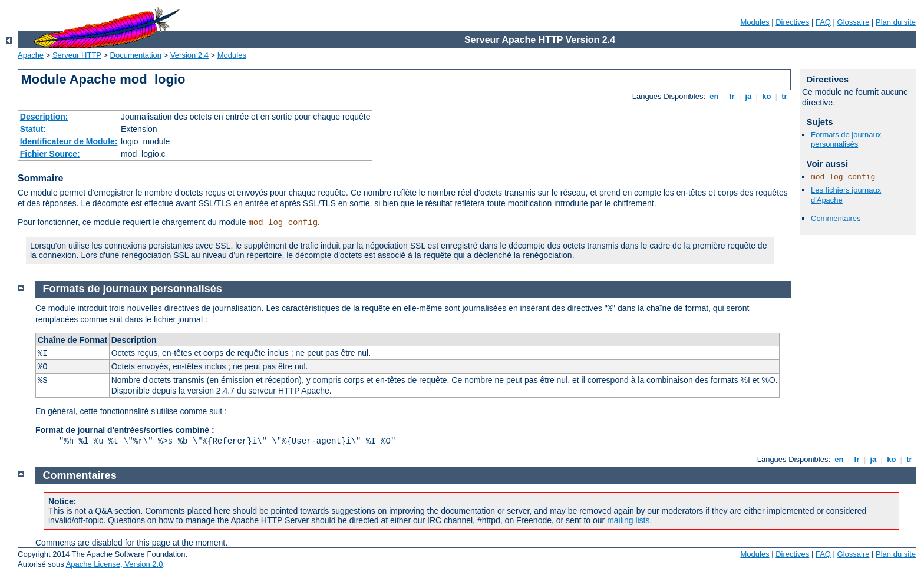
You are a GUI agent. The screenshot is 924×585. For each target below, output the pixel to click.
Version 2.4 (189, 55)
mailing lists (628, 520)
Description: (44, 117)
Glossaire (854, 22)
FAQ (823, 22)
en (714, 96)
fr (732, 96)
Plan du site (896, 22)
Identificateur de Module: (69, 141)
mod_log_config (283, 223)
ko (767, 96)
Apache (31, 55)
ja (748, 96)
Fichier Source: (50, 154)
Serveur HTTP (77, 55)
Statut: (33, 129)
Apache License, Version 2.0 (115, 564)
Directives (792, 22)
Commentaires (836, 218)
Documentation (136, 55)
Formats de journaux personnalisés (846, 140)
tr (785, 96)
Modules (755, 22)
